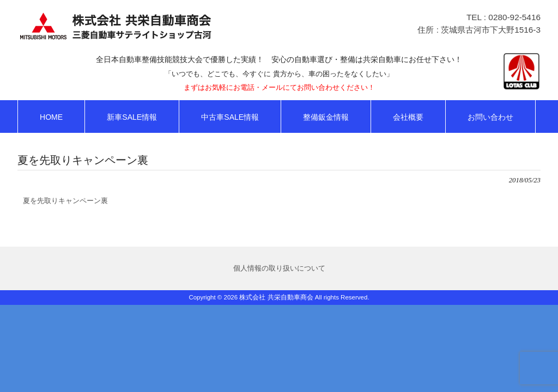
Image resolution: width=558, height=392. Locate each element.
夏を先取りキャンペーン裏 (65, 201)
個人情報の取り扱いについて (279, 268)
